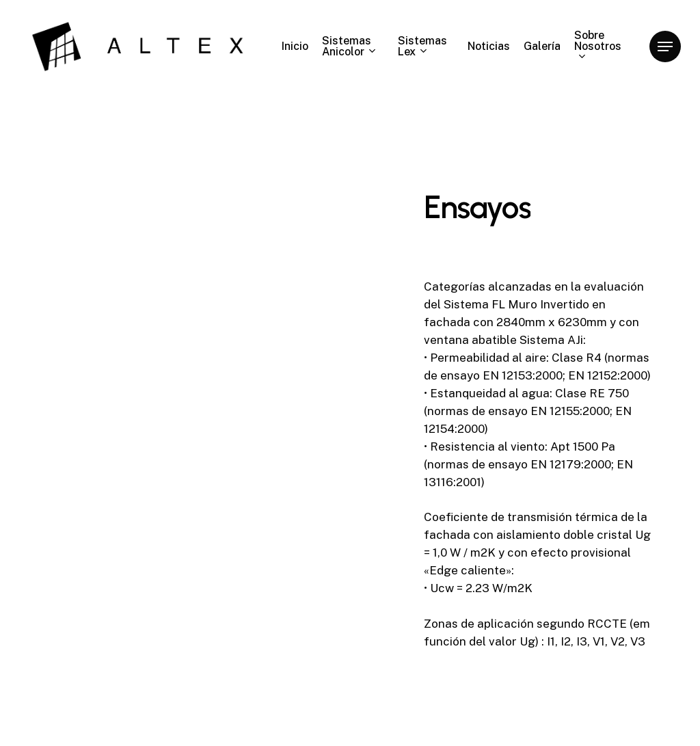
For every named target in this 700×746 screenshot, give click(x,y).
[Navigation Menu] (665, 47)
